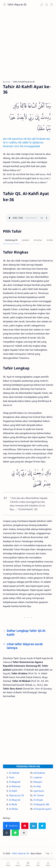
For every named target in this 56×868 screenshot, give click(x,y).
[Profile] (52, 5)
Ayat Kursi (39, 791)
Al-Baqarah (15, 782)
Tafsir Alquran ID (17, 5)
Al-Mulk (13, 804)
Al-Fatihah (14, 773)
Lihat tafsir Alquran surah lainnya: (25, 646)
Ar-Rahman (15, 786)
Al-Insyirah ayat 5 (42, 809)
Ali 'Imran (39, 795)
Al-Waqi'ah (15, 800)
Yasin (12, 777)
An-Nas (37, 786)
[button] (41, 5)
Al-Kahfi (13, 791)
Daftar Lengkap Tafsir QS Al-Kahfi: (26, 633)
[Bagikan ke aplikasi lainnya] (24, 833)
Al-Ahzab (38, 800)
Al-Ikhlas (13, 809)
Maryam (38, 782)
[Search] (46, 5)
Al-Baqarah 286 (41, 804)
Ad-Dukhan (39, 773)
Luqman (38, 777)
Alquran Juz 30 (16, 795)
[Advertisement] (28, 46)
